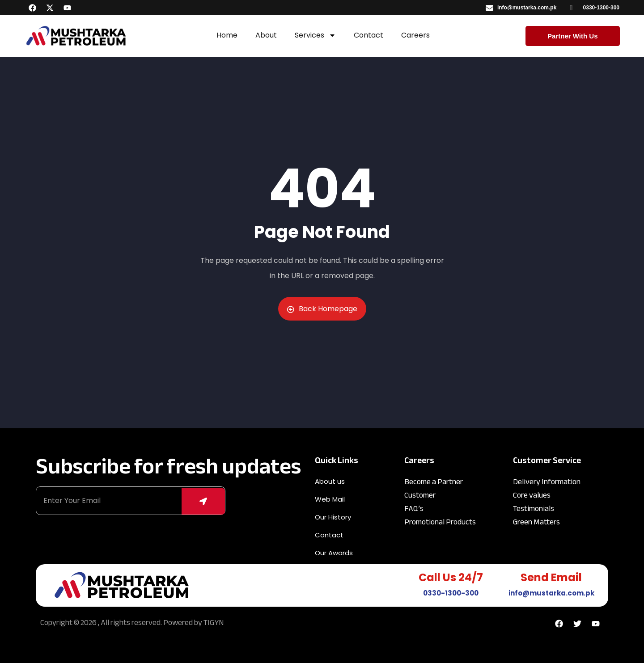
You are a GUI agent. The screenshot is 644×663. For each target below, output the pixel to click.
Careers (415, 35)
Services (315, 35)
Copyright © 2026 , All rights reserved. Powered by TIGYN (132, 622)
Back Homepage (322, 309)
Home (227, 35)
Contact (369, 35)
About (266, 35)
